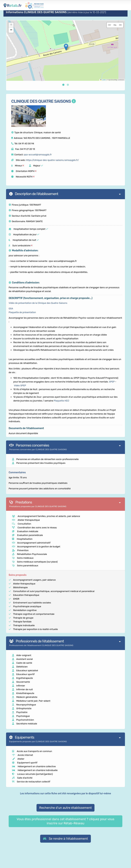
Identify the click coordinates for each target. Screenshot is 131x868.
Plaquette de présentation (22, 312)
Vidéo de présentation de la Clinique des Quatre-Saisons (38, 303)
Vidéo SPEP (20, 385)
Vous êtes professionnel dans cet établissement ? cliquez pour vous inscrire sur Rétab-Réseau (65, 821)
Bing (115, 25)
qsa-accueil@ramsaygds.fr (38, 155)
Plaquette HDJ (62, 401)
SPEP (112, 382)
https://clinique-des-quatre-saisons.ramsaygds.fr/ (52, 160)
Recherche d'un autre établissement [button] (65, 808)
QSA (11, 309)
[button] (66, 47)
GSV (110, 25)
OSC (120, 25)
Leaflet (103, 80)
